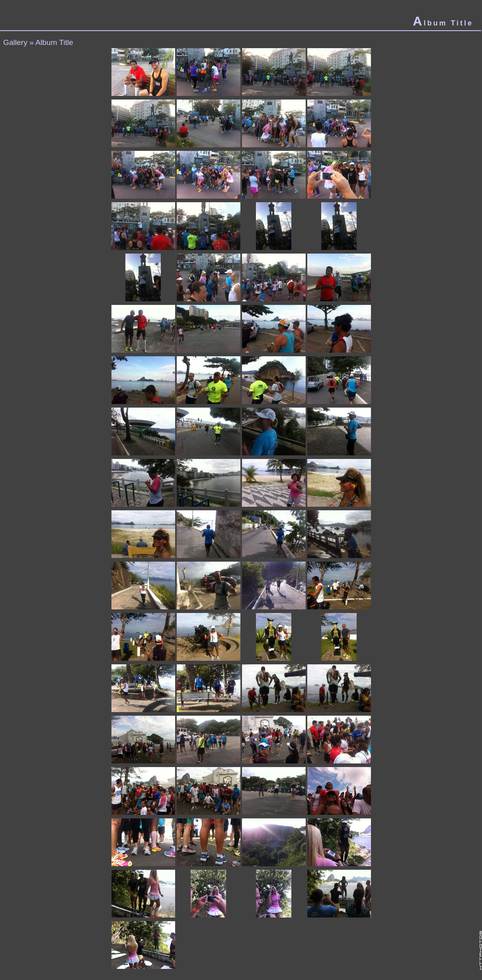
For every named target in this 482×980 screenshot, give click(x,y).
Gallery (15, 42)
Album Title (54, 42)
